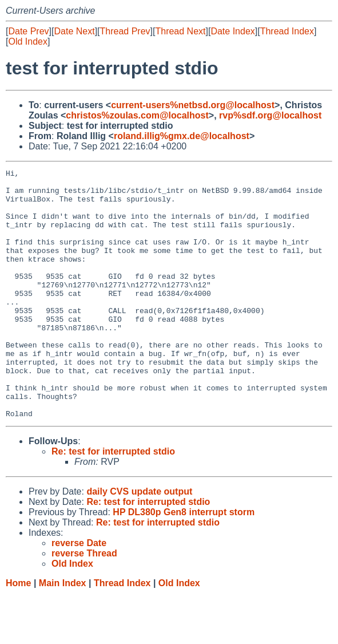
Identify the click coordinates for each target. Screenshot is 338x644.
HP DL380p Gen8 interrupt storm (184, 562)
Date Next (74, 31)
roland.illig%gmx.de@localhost (182, 136)
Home (18, 633)
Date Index (232, 31)
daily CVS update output (139, 541)
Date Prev (28, 31)
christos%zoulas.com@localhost (137, 115)
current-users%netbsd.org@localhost (193, 105)
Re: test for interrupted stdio (113, 501)
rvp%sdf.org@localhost (270, 115)
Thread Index (287, 31)
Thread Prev (125, 31)
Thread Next (180, 31)
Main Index (63, 633)
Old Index (27, 42)
